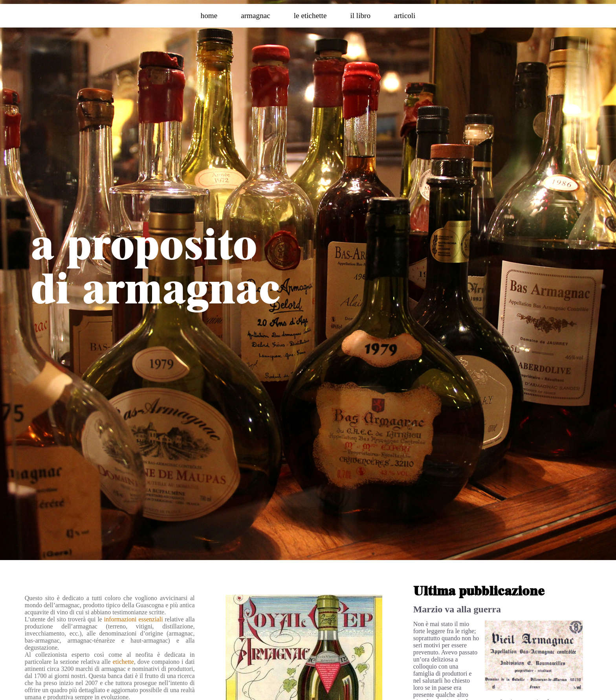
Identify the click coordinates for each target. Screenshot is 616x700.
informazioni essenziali (134, 619)
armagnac (256, 16)
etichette (123, 662)
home (209, 16)
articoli (405, 16)
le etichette (310, 16)
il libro (360, 16)
